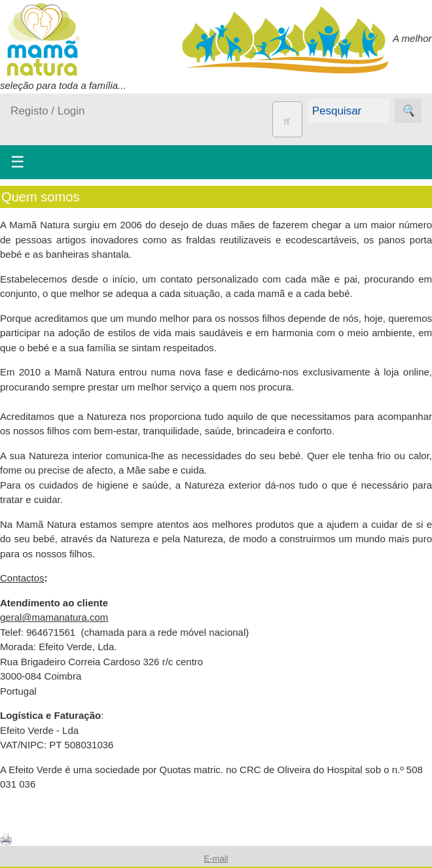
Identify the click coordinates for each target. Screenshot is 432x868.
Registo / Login (47, 111)
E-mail (216, 859)
